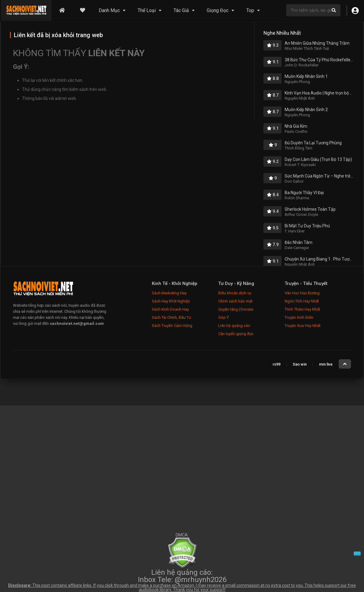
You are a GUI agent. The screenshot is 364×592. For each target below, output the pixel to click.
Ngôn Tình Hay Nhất (302, 301)
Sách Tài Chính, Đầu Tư (171, 317)
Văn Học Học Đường (302, 293)
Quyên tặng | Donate (236, 309)
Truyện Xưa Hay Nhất (303, 326)
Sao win (300, 364)
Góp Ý (224, 317)
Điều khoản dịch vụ (235, 293)
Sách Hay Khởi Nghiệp (171, 301)
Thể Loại (147, 10)
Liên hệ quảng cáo (234, 326)
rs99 (276, 364)
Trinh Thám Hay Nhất (302, 309)
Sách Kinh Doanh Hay (170, 309)
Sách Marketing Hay (169, 293)
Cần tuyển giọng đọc (236, 334)
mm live (326, 364)
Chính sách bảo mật (235, 301)
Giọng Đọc (218, 10)
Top (250, 10)
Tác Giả (181, 10)
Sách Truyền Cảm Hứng (172, 326)
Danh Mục (109, 10)
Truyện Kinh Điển (299, 317)
